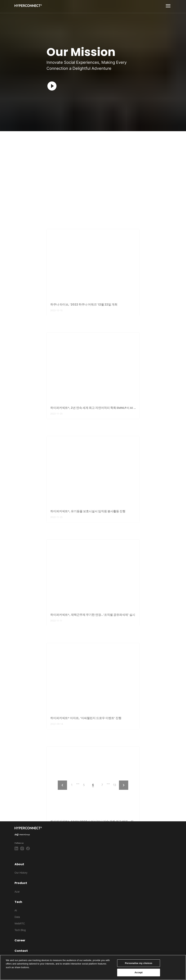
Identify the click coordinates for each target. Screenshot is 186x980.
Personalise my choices (139, 963)
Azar (17, 892)
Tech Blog (20, 930)
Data (17, 917)
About (19, 864)
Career (20, 940)
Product (21, 883)
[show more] (168, 6)
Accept (139, 972)
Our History (21, 873)
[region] (93, 967)
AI (16, 910)
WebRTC (20, 924)
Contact (21, 951)
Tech (18, 902)
